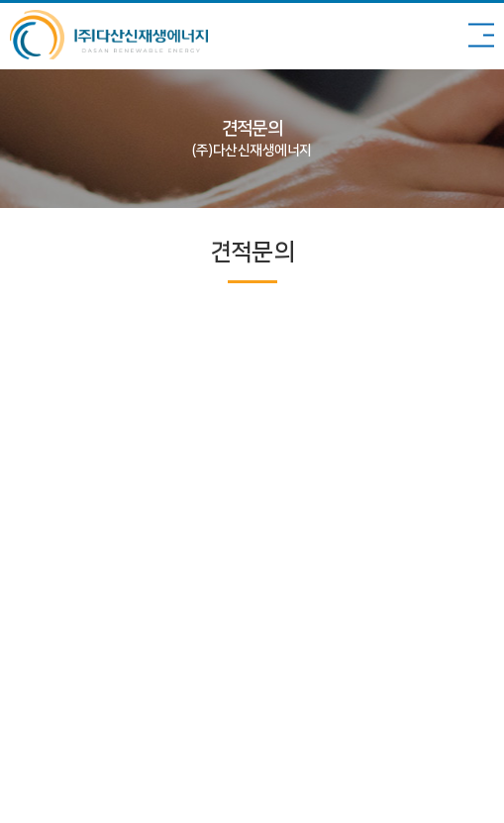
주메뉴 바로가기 (0, 0)
